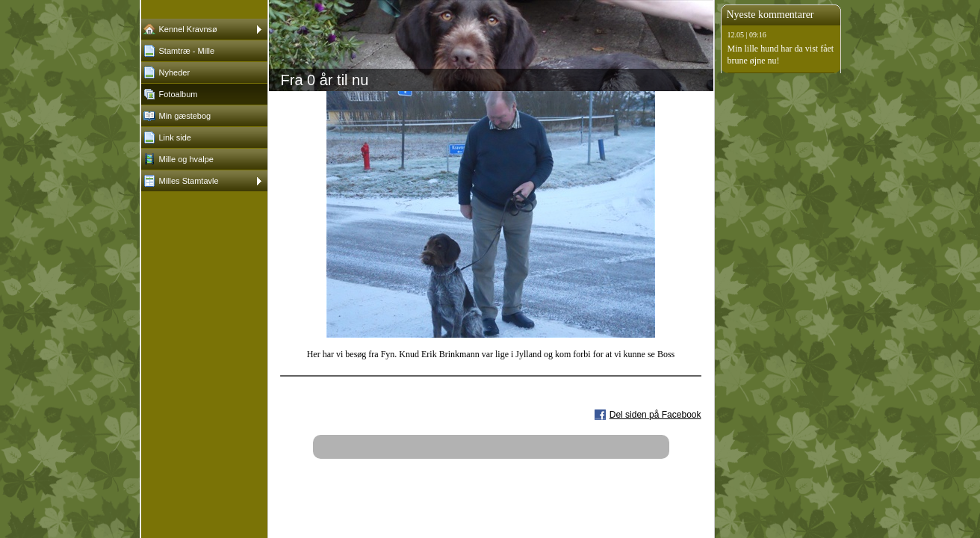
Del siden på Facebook (655, 415)
